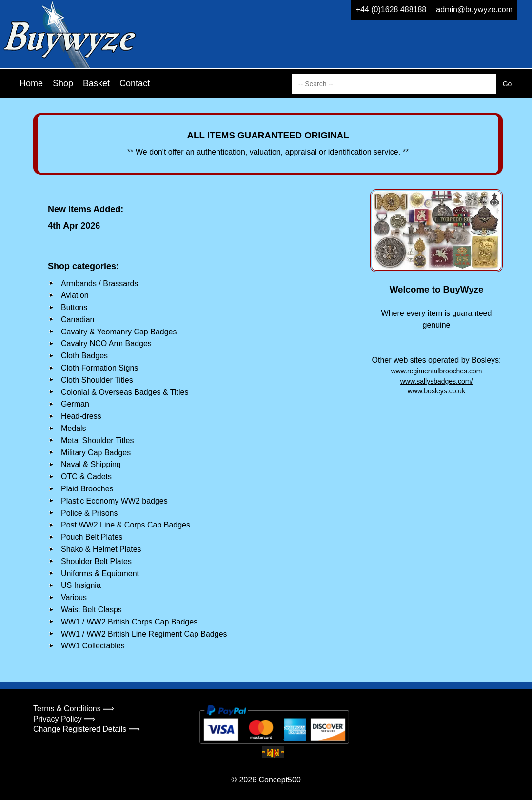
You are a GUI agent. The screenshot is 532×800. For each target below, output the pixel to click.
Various (74, 597)
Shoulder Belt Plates (96, 561)
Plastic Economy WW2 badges (114, 501)
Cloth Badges (84, 356)
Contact (135, 83)
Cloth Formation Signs (99, 368)
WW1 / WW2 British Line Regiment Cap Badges (144, 634)
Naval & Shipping (91, 464)
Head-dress (81, 416)
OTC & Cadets (86, 477)
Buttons (74, 307)
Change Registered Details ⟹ (87, 729)
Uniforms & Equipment (100, 574)
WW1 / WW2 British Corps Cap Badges (129, 622)
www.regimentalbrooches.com (437, 371)
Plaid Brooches (87, 489)
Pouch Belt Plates (92, 537)
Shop (63, 83)
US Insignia (81, 585)
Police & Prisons (89, 513)
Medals (74, 428)
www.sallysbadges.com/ (437, 381)
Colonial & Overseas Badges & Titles (125, 392)
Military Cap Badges (96, 453)
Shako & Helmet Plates (101, 549)
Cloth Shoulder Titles (97, 380)
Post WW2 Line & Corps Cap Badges (126, 525)
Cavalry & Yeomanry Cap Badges (119, 332)
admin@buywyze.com (474, 10)
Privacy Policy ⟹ (64, 719)
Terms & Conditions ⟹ (74, 709)
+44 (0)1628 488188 (391, 10)
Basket (96, 83)
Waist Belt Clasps (91, 610)
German (75, 404)
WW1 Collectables (93, 646)
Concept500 (279, 780)
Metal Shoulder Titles (97, 440)
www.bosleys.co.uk (436, 391)
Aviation (75, 295)
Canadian (78, 320)
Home (31, 83)
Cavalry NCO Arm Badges (106, 343)
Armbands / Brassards (99, 283)
